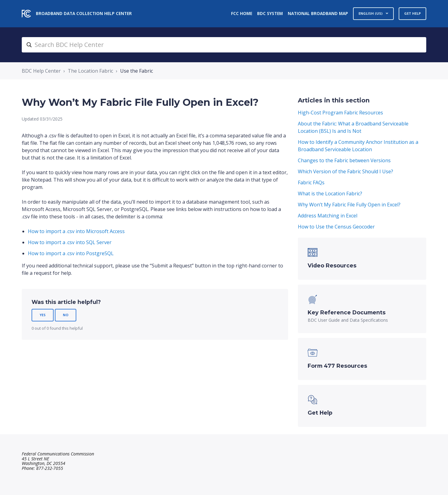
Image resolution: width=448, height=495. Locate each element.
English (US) (371, 13)
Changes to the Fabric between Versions (344, 160)
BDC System (270, 13)
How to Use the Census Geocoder (336, 227)
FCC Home (242, 13)
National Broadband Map (318, 13)
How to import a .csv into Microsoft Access (76, 231)
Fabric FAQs (311, 182)
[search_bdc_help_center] (224, 45)
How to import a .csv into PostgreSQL (71, 253)
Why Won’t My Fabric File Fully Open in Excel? (349, 205)
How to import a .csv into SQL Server (70, 242)
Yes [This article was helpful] (43, 315)
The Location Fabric (90, 71)
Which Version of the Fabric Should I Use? (345, 171)
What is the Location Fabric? (330, 194)
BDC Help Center (41, 71)
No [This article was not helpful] (66, 315)
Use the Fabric (137, 71)
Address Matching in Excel (328, 216)
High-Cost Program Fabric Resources (340, 113)
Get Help (412, 13)
